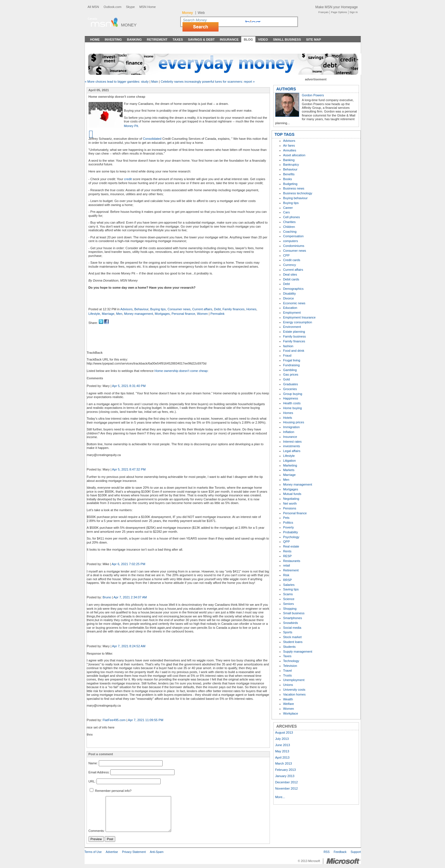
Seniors (289, 604)
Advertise (112, 852)
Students (289, 647)
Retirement (157, 39)
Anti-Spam (157, 852)
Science (289, 599)
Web (201, 13)
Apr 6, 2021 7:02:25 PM (129, 564)
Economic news (294, 303)
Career (288, 208)
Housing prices (294, 422)
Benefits (289, 174)
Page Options (339, 12)
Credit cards (292, 260)
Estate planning (294, 332)
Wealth (288, 699)
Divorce (289, 298)
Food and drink (294, 351)
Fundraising (291, 365)
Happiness (291, 398)
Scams (288, 594)
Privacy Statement (134, 852)
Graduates (291, 384)
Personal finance (183, 314)
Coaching (290, 232)
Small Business (287, 39)
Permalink (217, 314)
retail (287, 565)
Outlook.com (113, 7)
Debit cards (291, 279)
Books (288, 179)
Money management (138, 314)
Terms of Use (93, 852)
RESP (287, 556)
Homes (251, 309)
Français (324, 12)
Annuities (290, 150)
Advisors (126, 309)
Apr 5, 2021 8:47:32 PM (129, 469)
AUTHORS (286, 89)
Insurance (229, 39)
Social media (292, 628)
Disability (290, 294)
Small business (294, 613)
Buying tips (158, 309)
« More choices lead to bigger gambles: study (117, 82)
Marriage (108, 314)
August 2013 (284, 732)
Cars (287, 212)
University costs (294, 690)
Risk (286, 575)
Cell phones (292, 217)
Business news (294, 188)
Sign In (354, 12)
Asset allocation (294, 155)
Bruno (107, 597)
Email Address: (99, 772)
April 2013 (282, 757)
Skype (130, 7)
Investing (113, 39)
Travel (288, 671)
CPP (286, 255)
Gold (287, 379)
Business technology (298, 193)
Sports (288, 632)
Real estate (291, 546)
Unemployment (294, 680)
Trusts (288, 675)
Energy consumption (298, 322)
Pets (286, 518)
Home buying (293, 408)
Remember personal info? (111, 791)
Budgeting (290, 184)
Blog (248, 39)
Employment (292, 313)
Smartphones (293, 618)
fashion (288, 346)
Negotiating (291, 499)
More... (280, 797)
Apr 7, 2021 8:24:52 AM (129, 646)
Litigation (290, 461)
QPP (287, 542)
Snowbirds (291, 623)
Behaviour (141, 309)
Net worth (290, 503)
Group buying (293, 394)
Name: (93, 763)
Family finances (234, 309)
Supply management (298, 651)
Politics (288, 523)
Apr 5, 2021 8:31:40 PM (129, 386)
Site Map (313, 39)
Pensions (290, 508)
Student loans (293, 642)
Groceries (290, 389)
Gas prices (291, 374)
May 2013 (282, 751)
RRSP (288, 580)
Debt (217, 309)
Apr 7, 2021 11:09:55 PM (146, 720)
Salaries (289, 585)
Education (290, 308)
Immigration (291, 427)
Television (290, 666)
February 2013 (286, 770)
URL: (92, 781)
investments (292, 446)
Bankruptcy (291, 165)
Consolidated (152, 139)
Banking (134, 39)
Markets (289, 470)
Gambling (290, 370)
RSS (327, 852)
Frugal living (292, 360)
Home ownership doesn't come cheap (181, 371)
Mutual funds (292, 494)
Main (155, 82)
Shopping (290, 609)
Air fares (289, 145)
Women (202, 314)
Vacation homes (294, 694)
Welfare (289, 704)
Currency (290, 265)
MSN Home (148, 7)
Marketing (290, 465)
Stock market (292, 637)
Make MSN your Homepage (336, 7)
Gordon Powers (313, 95)
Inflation (289, 432)
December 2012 (287, 782)
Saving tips (291, 589)
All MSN (93, 7)
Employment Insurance (299, 317)
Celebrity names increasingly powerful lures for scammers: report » (208, 82)
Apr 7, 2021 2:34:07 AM (130, 597)
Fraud (287, 355)
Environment (292, 327)
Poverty (289, 527)
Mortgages (162, 314)
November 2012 (287, 788)
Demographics (293, 289)
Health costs (292, 403)
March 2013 (284, 763)
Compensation (293, 236)
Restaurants (292, 561)
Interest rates (292, 442)
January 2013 (285, 776)
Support (356, 852)
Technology (291, 661)
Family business (295, 336)
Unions (288, 685)
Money (129, 25)
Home (95, 39)
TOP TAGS (285, 134)
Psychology (291, 537)
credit (128, 179)
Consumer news (179, 309)
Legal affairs (292, 451)
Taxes (178, 39)
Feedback (340, 852)
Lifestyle (94, 314)
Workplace (291, 713)
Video (263, 39)
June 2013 (283, 745)
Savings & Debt (201, 39)
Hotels (288, 418)
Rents (287, 551)
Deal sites (290, 274)
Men (119, 314)
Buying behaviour (295, 198)
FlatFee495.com (114, 720)
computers (291, 241)
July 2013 (282, 739)
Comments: (97, 831)
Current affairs (202, 309)
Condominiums (294, 246)
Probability (291, 532)
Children (289, 227)
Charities (289, 222)
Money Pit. (132, 126)
